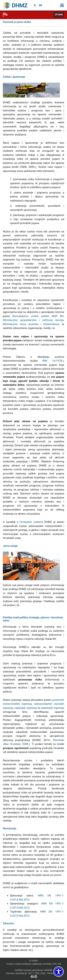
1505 (37, 973)
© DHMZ (33, 961)
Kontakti (47, 964)
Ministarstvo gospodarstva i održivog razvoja (33, 320)
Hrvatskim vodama (31, 522)
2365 (43, 973)
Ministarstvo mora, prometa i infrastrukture (31, 324)
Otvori (59, 15)
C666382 (48, 970)
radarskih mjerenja (26, 708)
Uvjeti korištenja (23, 964)
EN (41, 5)
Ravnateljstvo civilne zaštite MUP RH (38, 316)
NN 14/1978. (53, 361)
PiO (55, 964)
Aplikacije (37, 964)
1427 (30, 973)
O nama (10, 964)
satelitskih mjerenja (52, 708)
